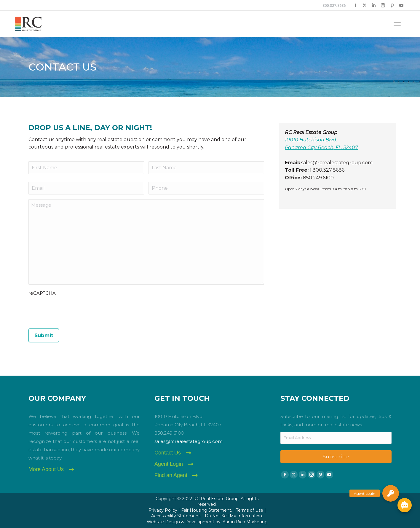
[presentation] (74, 310)
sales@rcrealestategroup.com (189, 441)
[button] (391, 493)
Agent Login (169, 464)
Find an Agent (171, 475)
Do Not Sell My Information (233, 516)
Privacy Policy (163, 510)
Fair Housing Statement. (207, 510)
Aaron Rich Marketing (245, 522)
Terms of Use (250, 510)
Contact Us (168, 453)
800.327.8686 (334, 5)
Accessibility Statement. (176, 516)
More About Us (46, 469)
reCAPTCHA (42, 293)
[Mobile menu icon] (398, 24)
